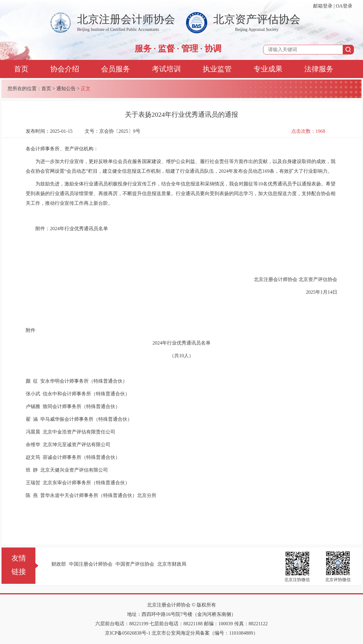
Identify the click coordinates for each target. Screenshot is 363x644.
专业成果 (268, 69)
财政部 (59, 564)
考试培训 (166, 69)
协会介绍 (65, 69)
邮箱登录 (323, 6)
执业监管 (217, 69)
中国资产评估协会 (135, 564)
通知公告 (66, 88)
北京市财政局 (172, 564)
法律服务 (319, 69)
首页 (21, 69)
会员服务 (116, 69)
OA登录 (344, 6)
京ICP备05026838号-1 (128, 633)
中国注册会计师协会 (91, 564)
